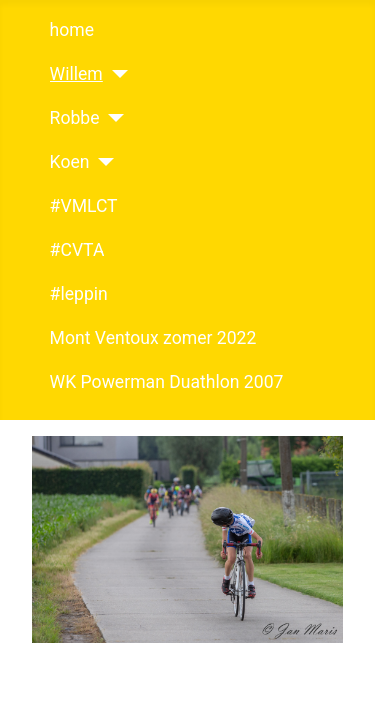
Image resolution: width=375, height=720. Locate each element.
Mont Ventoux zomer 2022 (153, 338)
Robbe (75, 118)
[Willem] (115, 74)
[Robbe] (112, 118)
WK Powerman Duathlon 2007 (167, 382)
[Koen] (101, 162)
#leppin (79, 294)
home (72, 30)
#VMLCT (84, 206)
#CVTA (77, 250)
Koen (70, 162)
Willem (76, 74)
